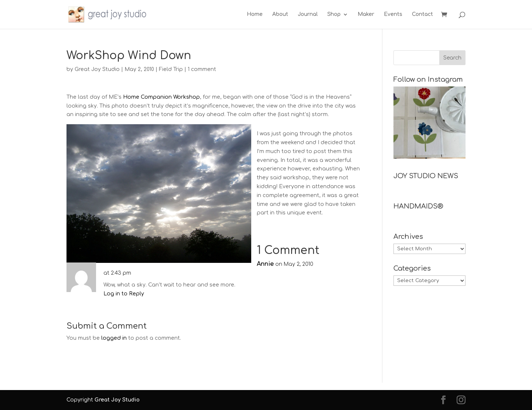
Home (255, 14)
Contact (422, 14)
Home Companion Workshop (161, 97)
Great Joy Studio (97, 69)
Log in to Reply (124, 294)
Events (393, 14)
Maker (366, 14)
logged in (114, 338)
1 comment (202, 69)
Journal (308, 14)
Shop (334, 14)
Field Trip (171, 69)
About (280, 14)
